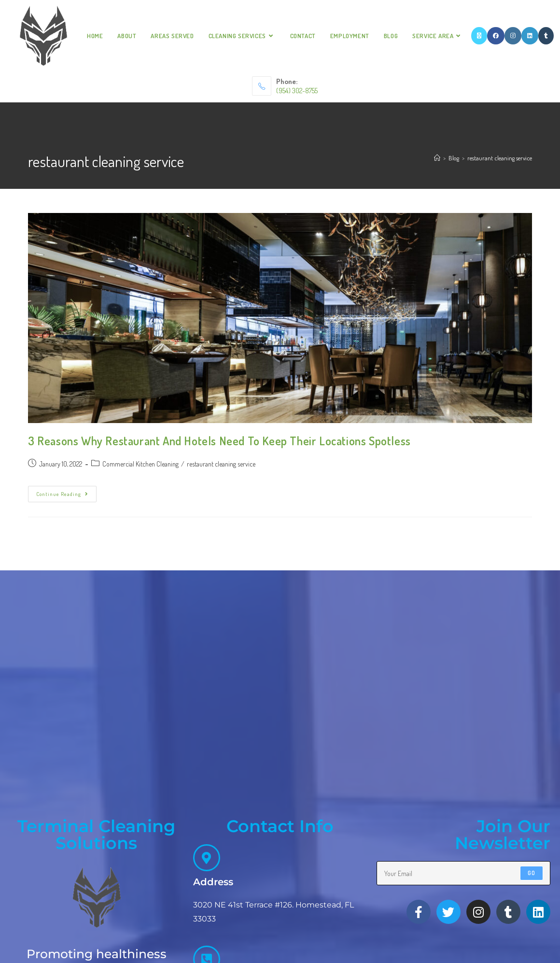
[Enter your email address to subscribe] (463, 898)
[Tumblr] (546, 36)
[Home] (437, 158)
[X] (479, 36)
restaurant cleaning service (500, 158)
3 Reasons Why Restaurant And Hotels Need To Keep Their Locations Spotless (219, 441)
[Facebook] (496, 36)
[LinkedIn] (530, 36)
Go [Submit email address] (532, 898)
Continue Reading (66, 492)
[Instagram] (513, 36)
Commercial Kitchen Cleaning (140, 464)
